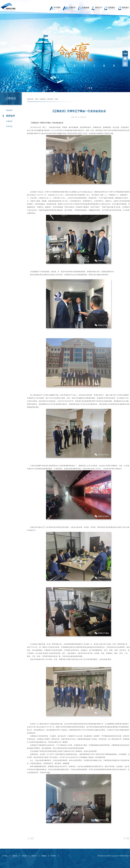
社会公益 (9, 126)
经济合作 (50, 99)
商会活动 (9, 110)
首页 (37, 99)
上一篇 (31, 839)
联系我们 (54, 856)
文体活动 (9, 121)
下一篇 (127, 839)
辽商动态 (43, 99)
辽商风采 (15, 856)
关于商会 (5, 856)
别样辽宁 (34, 856)
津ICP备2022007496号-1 (104, 856)
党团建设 (44, 856)
